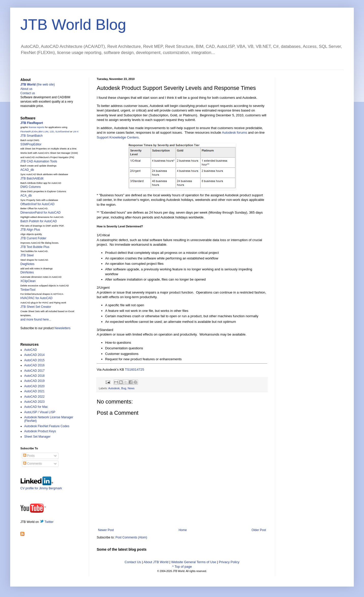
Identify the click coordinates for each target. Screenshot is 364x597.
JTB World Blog (73, 25)
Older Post (259, 530)
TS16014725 (135, 370)
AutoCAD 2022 (34, 397)
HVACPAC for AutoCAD (36, 298)
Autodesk (114, 388)
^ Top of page (182, 567)
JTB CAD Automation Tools (39, 161)
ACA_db (26, 196)
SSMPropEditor (31, 144)
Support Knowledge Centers (118, 137)
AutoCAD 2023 (34, 402)
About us (26, 89)
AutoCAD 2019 (34, 381)
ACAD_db (27, 170)
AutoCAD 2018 (34, 376)
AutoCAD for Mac (36, 407)
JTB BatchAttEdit (32, 178)
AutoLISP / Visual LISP (40, 412)
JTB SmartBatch (31, 136)
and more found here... (36, 320)
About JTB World (156, 562)
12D (52, 132)
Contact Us (133, 562)
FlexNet (24, 132)
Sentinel (65, 132)
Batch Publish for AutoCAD (39, 221)
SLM (58, 132)
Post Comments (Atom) (131, 537)
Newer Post (106, 530)
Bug (124, 388)
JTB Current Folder (33, 238)
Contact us (28, 93)
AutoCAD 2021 (34, 391)
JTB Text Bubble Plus (35, 247)
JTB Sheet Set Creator (36, 307)
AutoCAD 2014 (34, 355)
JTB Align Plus (30, 230)
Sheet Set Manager (37, 437)
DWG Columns (31, 187)
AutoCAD (31, 350)
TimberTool (28, 290)
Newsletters (62, 328)
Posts (29, 456)
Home (183, 530)
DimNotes (27, 272)
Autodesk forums (235, 133)
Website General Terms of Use (194, 562)
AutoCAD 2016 (34, 365)
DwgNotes (27, 264)
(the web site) (38, 85)
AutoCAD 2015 (34, 360)
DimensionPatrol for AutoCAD (40, 213)
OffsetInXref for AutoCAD (37, 204)
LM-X (76, 132)
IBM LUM (43, 132)
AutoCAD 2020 (34, 386)
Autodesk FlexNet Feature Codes (47, 426)
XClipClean (28, 281)
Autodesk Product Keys (40, 431)
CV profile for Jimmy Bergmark (41, 486)
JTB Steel (27, 255)
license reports (37, 127)
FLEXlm (33, 132)
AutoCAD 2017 (34, 371)
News (131, 388)
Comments (32, 464)
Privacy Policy (229, 562)
